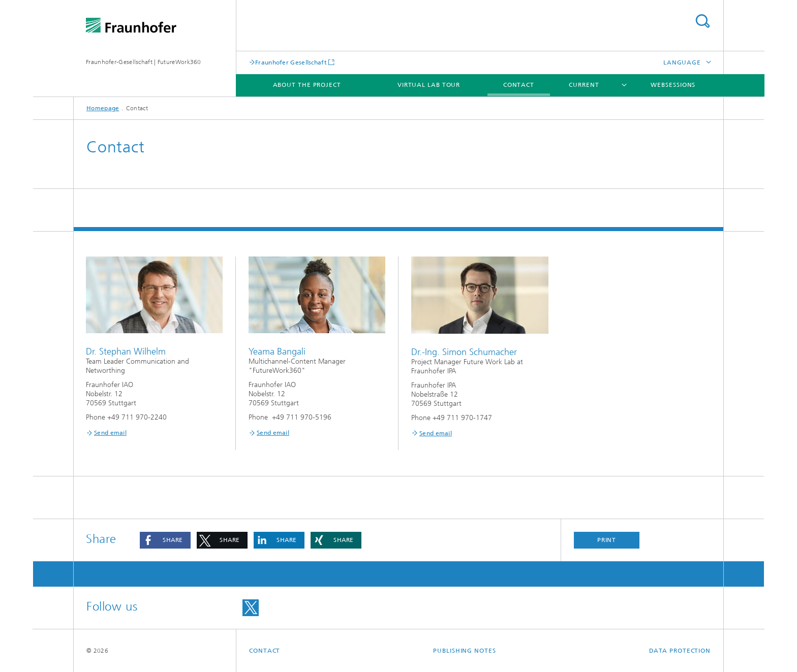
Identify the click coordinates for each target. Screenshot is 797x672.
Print (607, 540)
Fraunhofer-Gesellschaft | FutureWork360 (144, 62)
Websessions (673, 85)
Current (584, 85)
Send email (110, 433)
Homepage (103, 108)
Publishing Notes (464, 651)
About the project (307, 85)
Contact (519, 85)
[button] (165, 540)
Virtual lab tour (429, 85)
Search (702, 21)
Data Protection (680, 651)
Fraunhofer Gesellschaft (291, 62)
